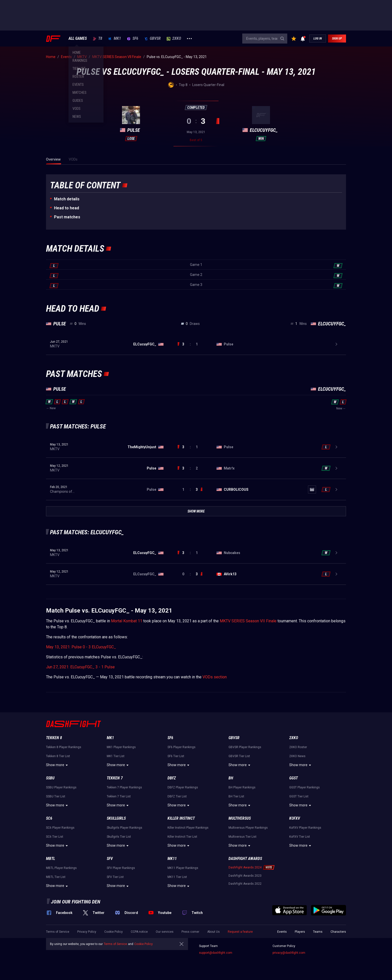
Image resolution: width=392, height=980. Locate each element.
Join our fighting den (76, 902)
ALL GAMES (78, 39)
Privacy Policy (87, 932)
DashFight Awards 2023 (245, 876)
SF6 (133, 39)
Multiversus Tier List (242, 837)
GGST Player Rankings (304, 787)
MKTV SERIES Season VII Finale (248, 621)
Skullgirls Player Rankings (124, 828)
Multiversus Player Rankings (248, 828)
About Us (213, 932)
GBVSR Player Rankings (245, 747)
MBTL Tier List (56, 877)
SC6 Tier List (55, 837)
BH (231, 778)
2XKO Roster (298, 747)
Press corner (190, 932)
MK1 (115, 39)
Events (282, 932)
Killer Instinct (181, 818)
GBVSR (152, 39)
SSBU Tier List (56, 796)
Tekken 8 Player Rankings (64, 747)
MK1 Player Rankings (121, 747)
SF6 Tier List (176, 756)
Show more (58, 765)
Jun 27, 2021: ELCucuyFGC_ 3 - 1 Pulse (80, 667)
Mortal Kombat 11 (127, 621)
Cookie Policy (113, 932)
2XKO (174, 39)
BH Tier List (236, 796)
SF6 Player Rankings (181, 747)
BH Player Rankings (242, 787)
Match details (67, 199)
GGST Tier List (299, 796)
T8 (97, 39)
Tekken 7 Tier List (119, 796)
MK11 (172, 859)
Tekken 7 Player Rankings (124, 787)
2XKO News (297, 756)
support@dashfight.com (216, 953)
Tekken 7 (115, 778)
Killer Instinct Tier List (182, 837)
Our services (165, 932)
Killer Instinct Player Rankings (188, 828)
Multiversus (240, 818)
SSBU (50, 778)
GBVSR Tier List (239, 756)
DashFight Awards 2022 (245, 884)
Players (300, 932)
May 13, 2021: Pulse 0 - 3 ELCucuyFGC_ (81, 647)
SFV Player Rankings (121, 868)
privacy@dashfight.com (289, 953)
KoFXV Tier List (300, 837)
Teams (318, 932)
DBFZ (172, 778)
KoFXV (295, 818)
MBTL (50, 859)
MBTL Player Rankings (61, 868)
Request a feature (240, 932)
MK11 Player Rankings (183, 868)
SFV (110, 859)
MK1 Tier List (116, 756)
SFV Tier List (115, 877)
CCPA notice (139, 932)
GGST (293, 778)
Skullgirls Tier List (119, 837)
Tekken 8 (54, 738)
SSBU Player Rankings (61, 787)
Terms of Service (58, 932)
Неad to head (66, 208)
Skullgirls (116, 818)
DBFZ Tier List (177, 796)
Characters (338, 932)
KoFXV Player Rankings (305, 828)
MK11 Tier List (177, 877)
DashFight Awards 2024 (245, 867)
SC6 (49, 818)
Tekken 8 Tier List (58, 756)
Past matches (67, 217)
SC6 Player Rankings (60, 828)
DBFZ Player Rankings (183, 787)
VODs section (215, 677)
